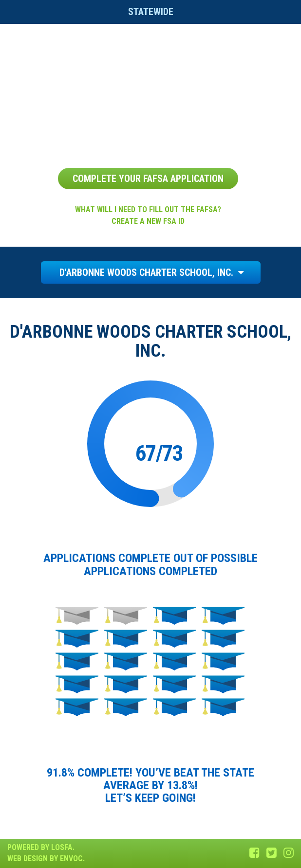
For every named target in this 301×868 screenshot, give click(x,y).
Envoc (71, 859)
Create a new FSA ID (148, 221)
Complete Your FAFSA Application (148, 179)
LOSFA (62, 847)
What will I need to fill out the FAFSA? (148, 209)
